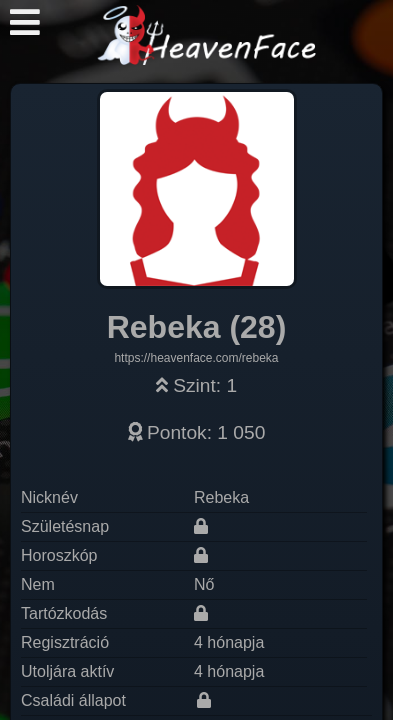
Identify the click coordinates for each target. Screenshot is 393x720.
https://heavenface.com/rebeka (196, 358)
